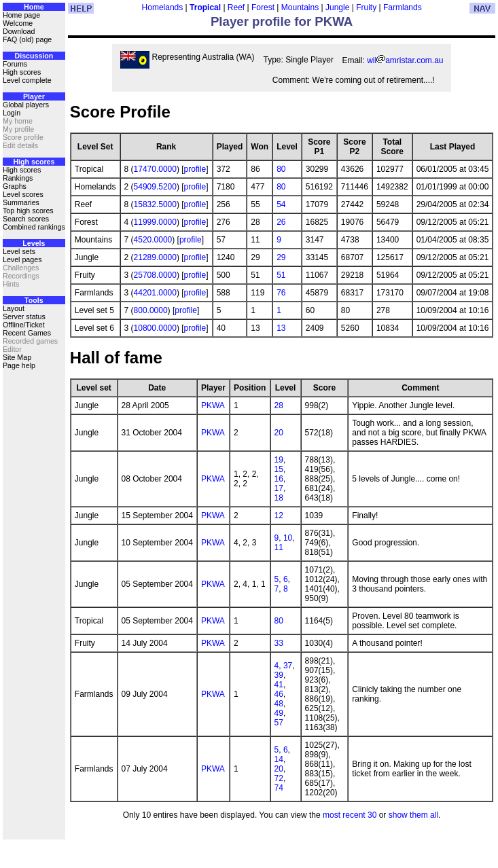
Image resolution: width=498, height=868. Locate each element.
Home (34, 7)
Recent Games (27, 333)
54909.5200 (155, 187)
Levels (34, 243)
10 (288, 538)
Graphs (15, 186)
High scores (22, 72)
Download (19, 31)
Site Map (17, 357)
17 (279, 488)
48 (279, 704)
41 (279, 685)
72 (279, 778)
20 (279, 433)
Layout (14, 308)
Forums (15, 64)
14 (279, 759)
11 (279, 547)
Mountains (300, 7)
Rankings (18, 178)
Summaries (21, 202)
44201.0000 (155, 293)
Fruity (366, 7)
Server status (24, 317)
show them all (413, 815)
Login (12, 113)
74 (279, 788)
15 (279, 469)
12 (279, 516)
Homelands (163, 7)
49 (279, 713)
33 (279, 643)
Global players (26, 105)
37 (288, 666)
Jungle (337, 7)
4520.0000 (153, 240)
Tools (34, 300)
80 (281, 169)
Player (34, 96)
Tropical (205, 7)
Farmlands (403, 7)
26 (281, 222)
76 (281, 293)
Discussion (34, 56)
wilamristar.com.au (405, 60)
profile (195, 169)
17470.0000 (155, 169)
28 (279, 405)
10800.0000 (155, 328)
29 (281, 257)
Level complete (27, 80)
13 (281, 328)
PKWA (213, 405)
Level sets (19, 251)
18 (279, 498)
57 (279, 723)
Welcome (18, 23)
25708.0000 (155, 275)
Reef (236, 7)
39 (279, 675)
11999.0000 (155, 222)
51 (281, 275)
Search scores (26, 219)
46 (279, 694)
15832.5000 (155, 204)
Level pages (22, 259)
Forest (263, 7)
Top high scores (28, 211)
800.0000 (151, 310)
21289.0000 (155, 257)
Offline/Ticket (24, 325)
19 (279, 460)
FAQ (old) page (27, 39)
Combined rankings (34, 227)
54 (281, 204)
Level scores (23, 194)
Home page (21, 15)
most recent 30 (350, 815)
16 (279, 479)
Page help (19, 365)
